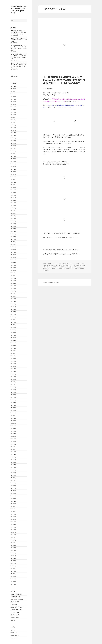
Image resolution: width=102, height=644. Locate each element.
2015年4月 (13, 403)
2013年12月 (14, 444)
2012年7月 (13, 488)
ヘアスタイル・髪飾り (16, 597)
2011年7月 (13, 519)
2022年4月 (13, 200)
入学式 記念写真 (70, 269)
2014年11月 (14, 416)
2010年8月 (13, 548)
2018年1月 (13, 317)
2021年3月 (13, 234)
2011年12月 (14, 506)
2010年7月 (13, 550)
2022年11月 (14, 182)
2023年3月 (13, 172)
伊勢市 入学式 (52, 265)
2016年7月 (13, 364)
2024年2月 (13, 143)
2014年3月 (13, 436)
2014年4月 (13, 434)
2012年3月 (13, 499)
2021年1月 (13, 239)
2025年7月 (13, 102)
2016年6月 (13, 366)
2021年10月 (14, 216)
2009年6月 (13, 584)
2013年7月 (13, 457)
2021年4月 (13, 231)
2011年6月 (13, 522)
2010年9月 (13, 545)
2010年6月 (13, 553)
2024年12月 (14, 117)
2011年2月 (13, 532)
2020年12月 (14, 242)
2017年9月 (13, 327)
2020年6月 (13, 257)
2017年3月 (13, 343)
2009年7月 (13, 582)
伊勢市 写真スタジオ (71, 265)
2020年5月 (13, 260)
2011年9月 (13, 514)
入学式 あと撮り (68, 267)
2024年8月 (13, 128)
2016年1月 (13, 379)
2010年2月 (13, 563)
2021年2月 (13, 237)
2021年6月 (13, 226)
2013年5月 (13, 462)
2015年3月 (13, 405)
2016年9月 (13, 359)
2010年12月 (14, 537)
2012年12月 (14, 475)
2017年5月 (13, 338)
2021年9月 (13, 218)
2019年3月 (13, 286)
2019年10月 (14, 278)
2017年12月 (14, 320)
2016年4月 (13, 371)
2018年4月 (13, 312)
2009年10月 (14, 574)
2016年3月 (13, 374)
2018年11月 (14, 296)
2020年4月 (13, 263)
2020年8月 (13, 252)
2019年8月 (13, 281)
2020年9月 (13, 250)
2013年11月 (14, 447)
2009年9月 (13, 576)
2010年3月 (13, 561)
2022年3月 (13, 203)
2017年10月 (14, 325)
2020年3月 (13, 265)
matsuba (55, 264)
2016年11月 (14, 353)
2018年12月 (14, 294)
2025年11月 (14, 94)
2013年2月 (13, 470)
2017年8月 (13, 330)
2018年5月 (13, 309)
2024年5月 (13, 135)
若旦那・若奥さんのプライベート (19, 607)
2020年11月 (14, 244)
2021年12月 (14, 211)
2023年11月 (14, 151)
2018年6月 (13, 307)
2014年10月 (14, 418)
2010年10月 (14, 543)
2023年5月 (13, 167)
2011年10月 (14, 512)
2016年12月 (14, 351)
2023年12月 (14, 148)
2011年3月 (13, 530)
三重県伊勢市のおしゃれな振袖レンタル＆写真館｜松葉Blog (19, 9)
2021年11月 (14, 213)
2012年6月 (13, 491)
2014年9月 (13, 421)
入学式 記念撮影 (78, 269)
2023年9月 (13, 156)
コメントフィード (15, 635)
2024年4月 (13, 138)
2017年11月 (14, 322)
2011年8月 (13, 517)
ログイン (13, 630)
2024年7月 (13, 130)
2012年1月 (13, 504)
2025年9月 (13, 97)
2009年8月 (13, 579)
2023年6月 (13, 164)
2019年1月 (13, 291)
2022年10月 (14, 185)
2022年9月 (13, 187)
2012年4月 (13, 496)
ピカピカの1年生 (75, 264)
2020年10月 (14, 247)
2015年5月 (13, 400)
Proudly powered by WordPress (51, 282)
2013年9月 (13, 452)
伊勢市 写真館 (79, 265)
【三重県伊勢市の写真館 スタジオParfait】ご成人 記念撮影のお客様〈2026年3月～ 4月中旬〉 (19, 32)
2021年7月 (13, 224)
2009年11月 (14, 571)
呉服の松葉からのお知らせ (17, 599)
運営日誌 (13, 620)
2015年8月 (13, 392)
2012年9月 (13, 483)
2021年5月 (13, 229)
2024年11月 (14, 120)
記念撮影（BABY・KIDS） (17, 610)
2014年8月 (13, 423)
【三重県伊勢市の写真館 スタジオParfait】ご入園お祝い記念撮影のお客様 (19, 40)
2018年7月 (13, 304)
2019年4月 (13, 283)
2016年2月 (13, 377)
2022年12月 (14, 180)
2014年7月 (13, 426)
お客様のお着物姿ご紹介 (16, 594)
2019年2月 (13, 288)
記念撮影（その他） (15, 617)
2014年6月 (13, 429)
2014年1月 (13, 442)
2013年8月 (13, 454)
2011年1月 (13, 535)
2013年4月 (13, 465)
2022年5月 (13, 198)
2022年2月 (13, 205)
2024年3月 (13, 141)
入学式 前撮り (62, 269)
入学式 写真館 (55, 269)
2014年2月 (13, 439)
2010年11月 (14, 540)
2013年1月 (13, 473)
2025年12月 (14, 91)
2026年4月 (13, 86)
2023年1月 (13, 177)
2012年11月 (14, 478)
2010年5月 (13, 556)
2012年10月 (14, 480)
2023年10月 (14, 154)
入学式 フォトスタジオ (78, 267)
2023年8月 (13, 159)
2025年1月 (13, 115)
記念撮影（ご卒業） (15, 612)
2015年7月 (13, 395)
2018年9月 (13, 299)
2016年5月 (13, 369)
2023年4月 (13, 169)
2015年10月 (14, 387)
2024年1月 (13, 146)
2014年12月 (14, 413)
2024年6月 (13, 133)
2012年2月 (13, 501)
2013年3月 (13, 467)
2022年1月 (13, 208)
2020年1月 (13, 270)
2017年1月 (13, 348)
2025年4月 (13, 110)
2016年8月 (13, 361)
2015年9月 (13, 390)
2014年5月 (13, 431)
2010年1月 (13, 566)
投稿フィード (14, 633)
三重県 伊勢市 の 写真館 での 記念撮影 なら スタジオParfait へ (62, 254)
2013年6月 (13, 460)
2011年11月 (14, 509)
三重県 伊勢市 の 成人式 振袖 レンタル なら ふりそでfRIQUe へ (62, 250)
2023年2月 (13, 174)
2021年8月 (13, 221)
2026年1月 (13, 89)
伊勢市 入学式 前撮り (61, 265)
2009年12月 (14, 569)
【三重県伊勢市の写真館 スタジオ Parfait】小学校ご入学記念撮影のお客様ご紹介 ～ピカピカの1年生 (64, 80)
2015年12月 (14, 382)
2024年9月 (13, 125)
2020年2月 (13, 268)
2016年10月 (14, 356)
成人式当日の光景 (15, 602)
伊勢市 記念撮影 (60, 267)
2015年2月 (13, 408)
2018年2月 (13, 314)
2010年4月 (13, 558)
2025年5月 (13, 107)
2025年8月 (13, 99)
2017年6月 (13, 335)
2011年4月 (13, 527)
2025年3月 (13, 112)
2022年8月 (13, 190)
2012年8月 (13, 486)
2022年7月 (13, 193)
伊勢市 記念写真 (52, 267)
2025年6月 (13, 104)
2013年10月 (14, 449)
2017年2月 (13, 346)
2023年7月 (13, 161)
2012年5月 (13, 493)
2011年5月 (13, 524)
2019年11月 (14, 276)
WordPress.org (14, 638)
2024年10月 (14, 122)
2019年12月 (14, 273)
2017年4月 (13, 340)
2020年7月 (13, 255)
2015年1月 (13, 410)
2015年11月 (14, 384)
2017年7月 (13, 333)
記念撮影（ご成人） (15, 615)
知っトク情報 (14, 605)
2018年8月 (13, 301)
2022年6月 (13, 195)
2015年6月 (13, 397)
